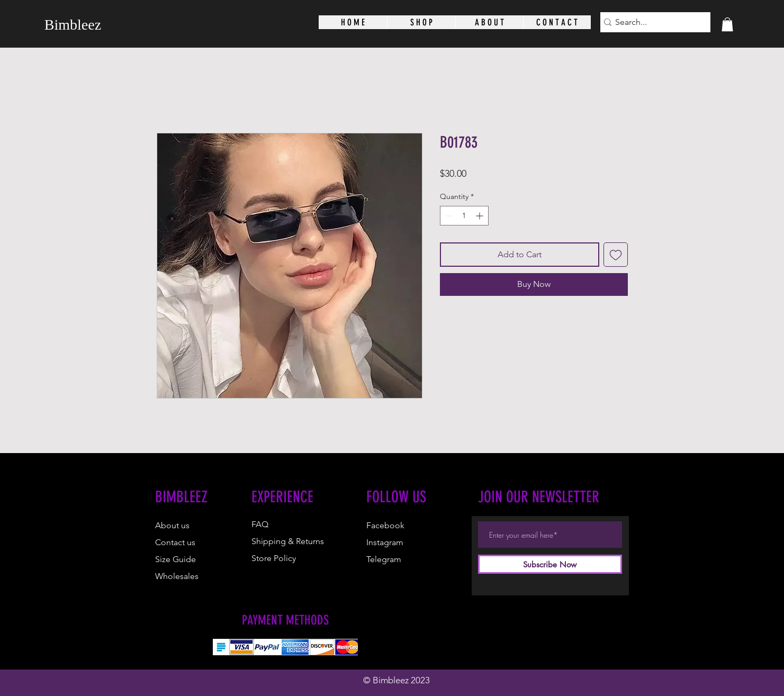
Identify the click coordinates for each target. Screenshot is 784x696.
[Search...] (652, 22)
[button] (727, 24)
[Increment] (480, 216)
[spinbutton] (464, 216)
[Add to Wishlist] (616, 255)
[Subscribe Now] (550, 564)
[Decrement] (448, 216)
